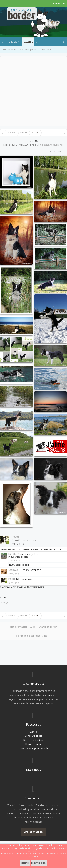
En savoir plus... (39, 863)
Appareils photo (28, 50)
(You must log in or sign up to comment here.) (23, 587)
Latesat (12, 549)
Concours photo (33, 736)
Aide (33, 627)
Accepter (25, 863)
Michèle (12, 554)
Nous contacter (19, 627)
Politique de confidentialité (32, 636)
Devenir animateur (34, 740)
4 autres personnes (41, 549)
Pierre (4, 549)
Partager (4, 602)
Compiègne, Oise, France (50, 145)
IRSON (15, 537)
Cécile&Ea (23, 549)
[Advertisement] (33, 91)
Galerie (28, 42)
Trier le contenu (57, 151)
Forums (12, 42)
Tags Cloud (46, 50)
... (56, 50)
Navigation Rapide (39, 748)
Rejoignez (47, 695)
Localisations (10, 50)
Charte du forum (48, 627)
